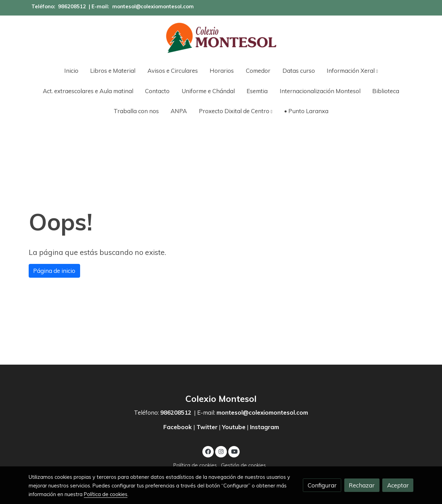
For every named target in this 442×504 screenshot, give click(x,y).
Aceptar (398, 485)
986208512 (72, 6)
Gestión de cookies (243, 465)
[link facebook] (208, 451)
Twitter (207, 427)
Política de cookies (195, 465)
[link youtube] (234, 451)
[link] (221, 38)
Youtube (234, 427)
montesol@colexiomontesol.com (153, 6)
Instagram (265, 427)
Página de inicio (54, 271)
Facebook (178, 427)
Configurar (322, 485)
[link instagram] (221, 451)
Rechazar (362, 485)
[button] (352, 71)
